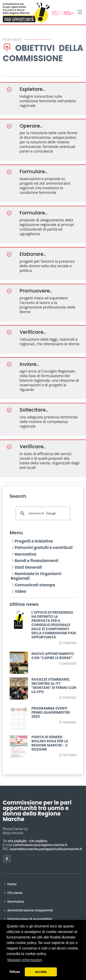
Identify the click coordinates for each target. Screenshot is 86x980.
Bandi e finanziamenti (35, 561)
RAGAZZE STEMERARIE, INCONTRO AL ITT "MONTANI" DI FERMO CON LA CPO (54, 686)
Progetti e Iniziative (32, 541)
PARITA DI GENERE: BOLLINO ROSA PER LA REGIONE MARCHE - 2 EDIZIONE (50, 743)
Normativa (24, 554)
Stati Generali (26, 567)
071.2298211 (38, 841)
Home (12, 884)
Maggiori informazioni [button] (25, 960)
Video (18, 591)
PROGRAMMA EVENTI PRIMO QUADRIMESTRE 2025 (51, 712)
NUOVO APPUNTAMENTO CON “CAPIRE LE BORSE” (53, 656)
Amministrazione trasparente (30, 910)
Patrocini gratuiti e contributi (42, 548)
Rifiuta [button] (15, 972)
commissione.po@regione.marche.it (40, 845)
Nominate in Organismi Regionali (36, 576)
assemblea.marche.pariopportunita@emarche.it (46, 849)
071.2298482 (17, 841)
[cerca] (42, 513)
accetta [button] (41, 972)
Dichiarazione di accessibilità (30, 919)
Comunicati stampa (33, 585)
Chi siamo (15, 893)
